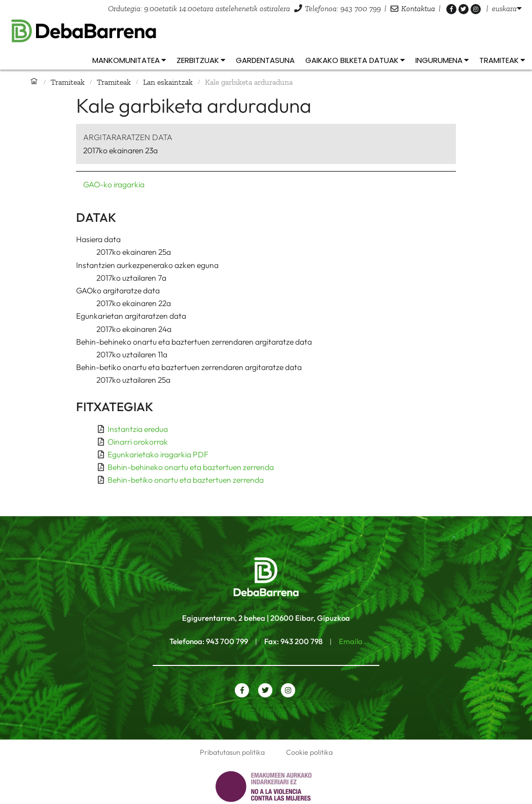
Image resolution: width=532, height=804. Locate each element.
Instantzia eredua (138, 429)
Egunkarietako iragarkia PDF (158, 454)
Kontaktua (418, 8)
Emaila (351, 641)
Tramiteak (68, 82)
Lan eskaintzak (168, 82)
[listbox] (507, 8)
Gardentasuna (265, 60)
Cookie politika (309, 752)
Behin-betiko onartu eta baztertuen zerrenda (186, 480)
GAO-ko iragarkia (114, 184)
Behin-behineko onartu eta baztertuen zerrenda (191, 467)
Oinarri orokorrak (138, 442)
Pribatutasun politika (232, 752)
